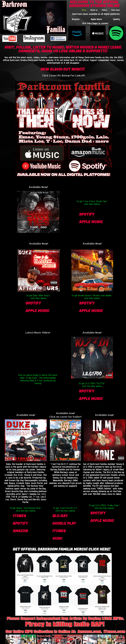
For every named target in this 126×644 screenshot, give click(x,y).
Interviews (116, 10)
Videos (104, 10)
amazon (20, 531)
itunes (19, 516)
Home (84, 10)
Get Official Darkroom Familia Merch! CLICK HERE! (62, 549)
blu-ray (60, 516)
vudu (57, 539)
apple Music (91, 222)
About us (94, 10)
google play (64, 523)
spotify (87, 214)
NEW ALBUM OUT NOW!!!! (63, 69)
